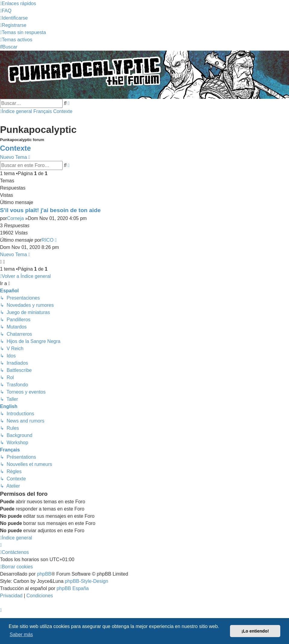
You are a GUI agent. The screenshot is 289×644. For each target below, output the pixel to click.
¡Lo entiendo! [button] (255, 631)
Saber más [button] (21, 635)
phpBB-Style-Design (86, 581)
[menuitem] (6, 11)
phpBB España (73, 588)
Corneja (15, 218)
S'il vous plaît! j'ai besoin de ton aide (50, 210)
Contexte (16, 148)
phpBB (44, 574)
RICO (48, 240)
